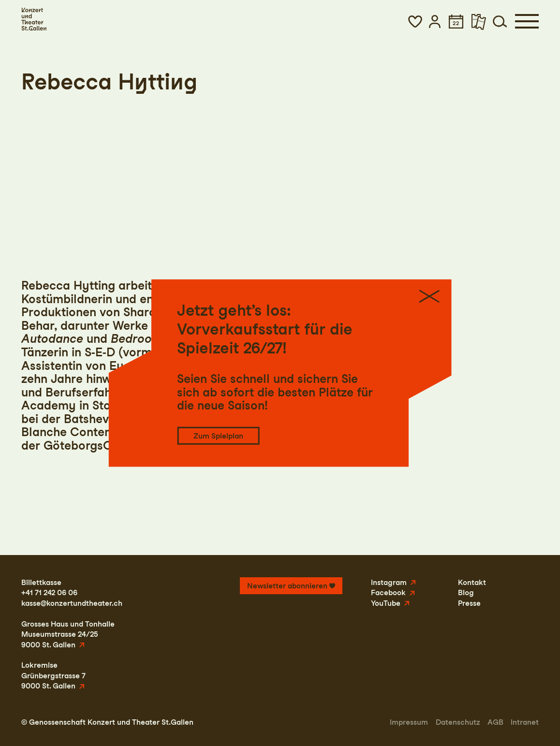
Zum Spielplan (218, 436)
